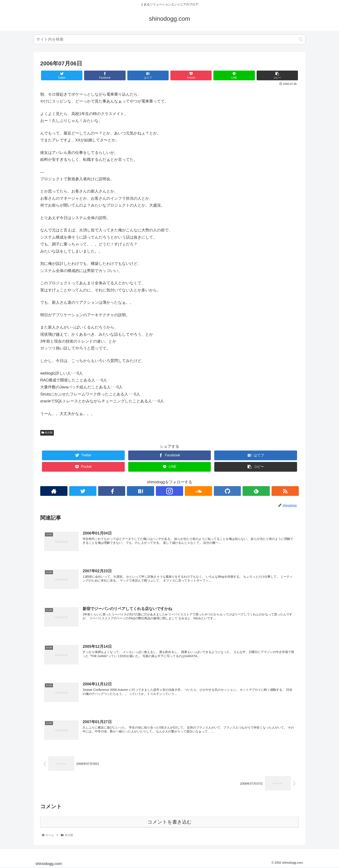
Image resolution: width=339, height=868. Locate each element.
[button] (301, 39)
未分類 (47, 433)
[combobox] (169, 39)
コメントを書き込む (170, 822)
